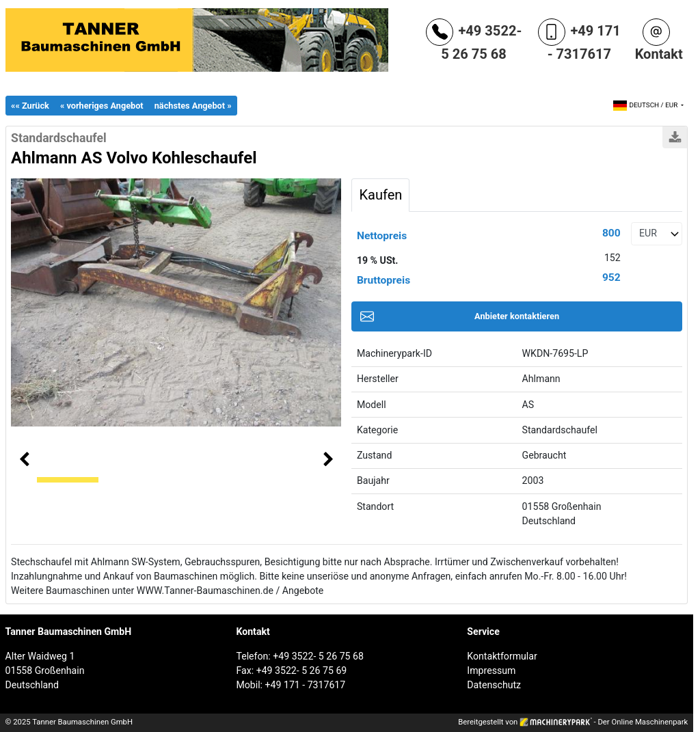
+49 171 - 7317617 (584, 42)
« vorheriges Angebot (102, 106)
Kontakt (659, 54)
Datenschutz (494, 685)
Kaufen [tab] (380, 195)
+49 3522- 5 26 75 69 (302, 670)
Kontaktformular (502, 656)
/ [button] (646, 105)
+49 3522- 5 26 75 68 (481, 42)
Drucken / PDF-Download (675, 137)
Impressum (491, 670)
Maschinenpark (661, 722)
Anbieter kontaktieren (517, 316)
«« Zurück (30, 106)
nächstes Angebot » (193, 106)
